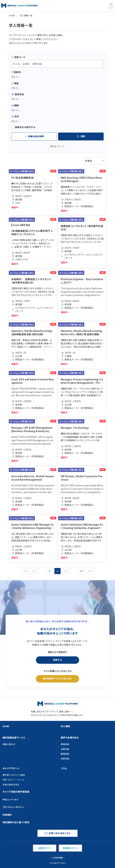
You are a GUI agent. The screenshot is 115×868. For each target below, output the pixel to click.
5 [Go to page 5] (49, 571)
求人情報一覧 (26, 15)
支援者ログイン (70, 848)
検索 (81, 136)
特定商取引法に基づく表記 (16, 822)
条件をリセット (58, 146)
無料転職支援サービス (14, 738)
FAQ (11, 799)
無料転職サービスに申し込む (57, 678)
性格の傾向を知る (11, 785)
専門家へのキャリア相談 (14, 775)
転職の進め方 (9, 744)
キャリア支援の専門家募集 (16, 792)
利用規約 (7, 815)
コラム (64, 768)
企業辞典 (65, 749)
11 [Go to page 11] (82, 571)
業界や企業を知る (70, 738)
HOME (12, 15)
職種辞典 (65, 754)
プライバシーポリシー (13, 807)
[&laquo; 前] (25, 571)
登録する (57, 660)
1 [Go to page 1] (33, 571)
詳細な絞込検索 (34, 136)
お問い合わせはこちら (57, 833)
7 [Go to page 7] (66, 571)
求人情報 (65, 726)
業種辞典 (65, 744)
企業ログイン (45, 848)
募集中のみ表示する (23, 127)
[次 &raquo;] (90, 571)
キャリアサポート (11, 768)
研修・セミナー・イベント (14, 780)
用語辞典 (65, 759)
